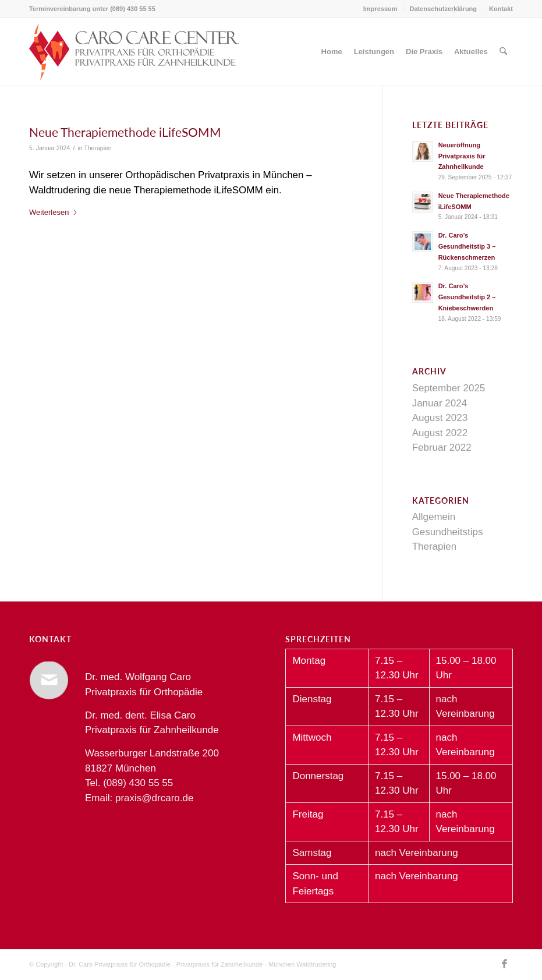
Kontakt (501, 9)
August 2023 (440, 418)
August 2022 (440, 433)
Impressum (380, 9)
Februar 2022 (442, 447)
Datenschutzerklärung (444, 9)
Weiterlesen (54, 212)
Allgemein (434, 517)
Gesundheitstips (448, 532)
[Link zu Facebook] (504, 964)
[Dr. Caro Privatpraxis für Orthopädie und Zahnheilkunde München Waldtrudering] (134, 52)
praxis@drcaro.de (154, 798)
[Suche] (503, 52)
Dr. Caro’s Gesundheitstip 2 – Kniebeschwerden (467, 297)
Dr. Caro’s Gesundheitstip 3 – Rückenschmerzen (467, 246)
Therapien (98, 148)
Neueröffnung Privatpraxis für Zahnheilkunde (462, 156)
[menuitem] (381, 9)
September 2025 (449, 388)
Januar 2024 (440, 403)
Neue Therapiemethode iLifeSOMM (125, 132)
